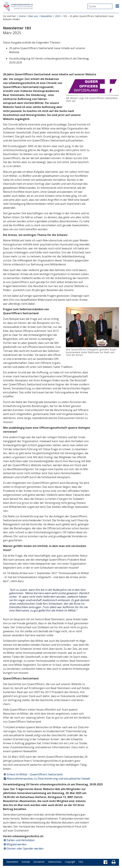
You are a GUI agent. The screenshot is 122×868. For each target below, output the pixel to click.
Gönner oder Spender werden (25, 849)
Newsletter (46, 17)
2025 (58, 17)
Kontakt (26, 862)
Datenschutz (55, 862)
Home (22, 17)
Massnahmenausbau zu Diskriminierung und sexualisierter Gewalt (48, 779)
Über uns (33, 17)
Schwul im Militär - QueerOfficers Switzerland (34, 775)
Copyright (70, 862)
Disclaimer (39, 862)
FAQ (81, 862)
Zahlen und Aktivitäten (21, 841)
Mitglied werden (17, 845)
